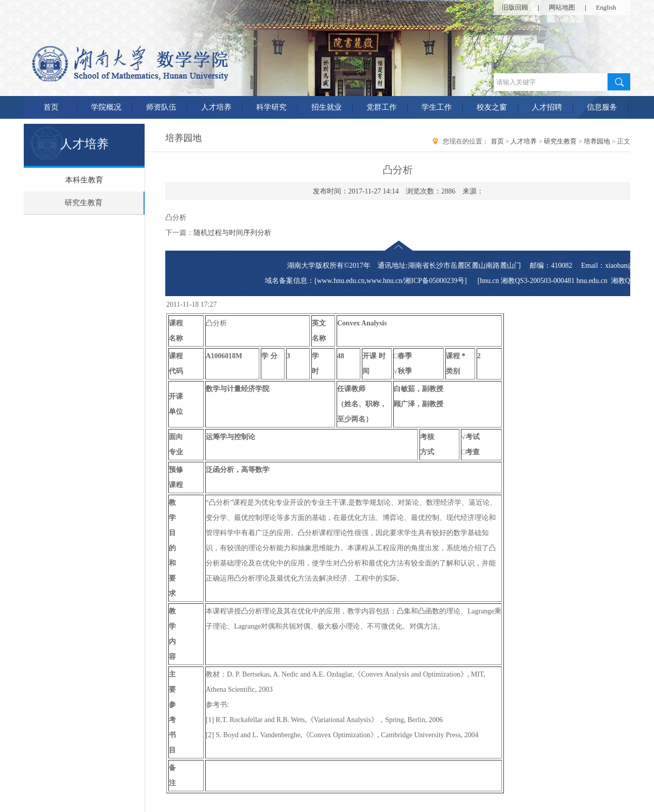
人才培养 (216, 107)
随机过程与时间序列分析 (232, 233)
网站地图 (562, 7)
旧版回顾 (515, 7)
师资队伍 (161, 107)
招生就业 (326, 107)
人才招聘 (547, 107)
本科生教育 (84, 180)
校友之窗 (492, 107)
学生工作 (437, 107)
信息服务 (602, 107)
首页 (51, 107)
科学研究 (271, 107)
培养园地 (597, 141)
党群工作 (382, 107)
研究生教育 (84, 203)
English (606, 7)
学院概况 (106, 107)
